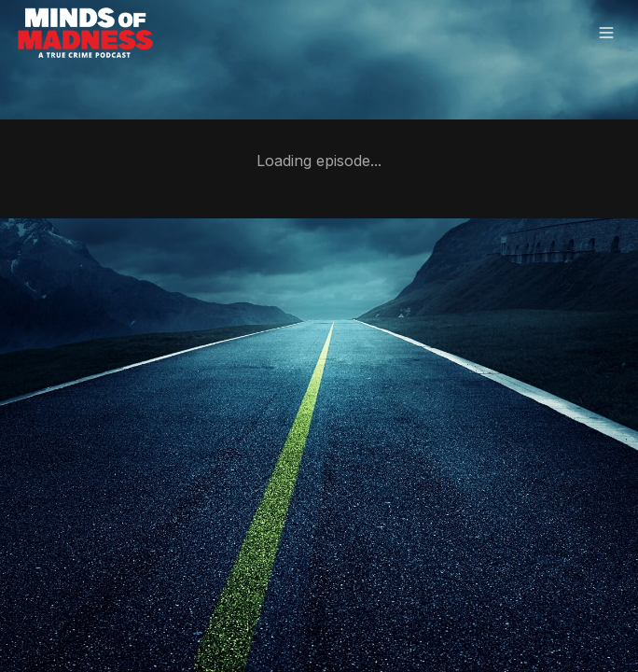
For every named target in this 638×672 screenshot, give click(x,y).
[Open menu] (606, 34)
